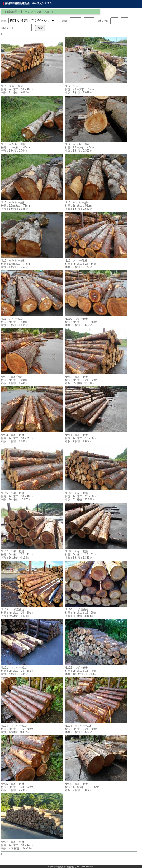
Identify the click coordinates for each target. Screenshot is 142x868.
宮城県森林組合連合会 (67, 867)
